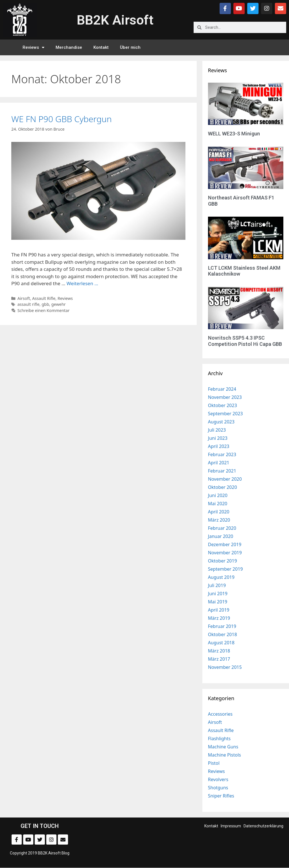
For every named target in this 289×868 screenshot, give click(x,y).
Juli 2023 (217, 430)
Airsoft (24, 298)
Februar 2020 (222, 528)
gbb (45, 304)
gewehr (59, 304)
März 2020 (219, 520)
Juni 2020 (218, 495)
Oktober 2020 (223, 487)
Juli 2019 (217, 585)
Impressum (231, 826)
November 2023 (225, 397)
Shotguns (218, 788)
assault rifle (29, 304)
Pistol (214, 763)
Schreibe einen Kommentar (44, 310)
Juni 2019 (218, 594)
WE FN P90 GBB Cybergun (62, 119)
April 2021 (219, 463)
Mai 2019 (218, 602)
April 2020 (219, 512)
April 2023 (219, 446)
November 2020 (225, 479)
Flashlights (219, 739)
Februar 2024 (222, 389)
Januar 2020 (221, 536)
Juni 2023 (218, 438)
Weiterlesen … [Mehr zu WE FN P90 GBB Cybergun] (82, 283)
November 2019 (225, 553)
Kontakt (101, 47)
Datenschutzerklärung (263, 826)
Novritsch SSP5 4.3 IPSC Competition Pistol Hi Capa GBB (245, 341)
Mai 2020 (218, 504)
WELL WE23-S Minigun (234, 134)
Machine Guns (223, 747)
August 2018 (221, 643)
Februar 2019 (222, 626)
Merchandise (69, 47)
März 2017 (219, 659)
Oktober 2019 (223, 561)
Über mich (130, 47)
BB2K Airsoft (115, 20)
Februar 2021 (222, 471)
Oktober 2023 (223, 405)
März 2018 (219, 651)
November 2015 (225, 667)
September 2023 (225, 414)
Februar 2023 (222, 454)
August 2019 (221, 577)
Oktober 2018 (223, 634)
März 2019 (219, 618)
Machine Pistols (225, 755)
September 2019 (225, 569)
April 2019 (219, 610)
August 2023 (221, 422)
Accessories (220, 714)
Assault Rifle (44, 298)
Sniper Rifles (221, 796)
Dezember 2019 (225, 544)
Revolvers (218, 779)
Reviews (33, 48)
